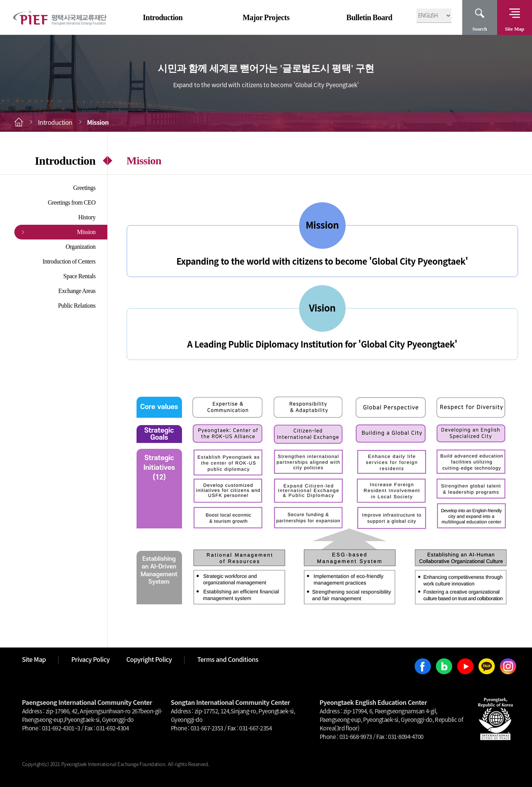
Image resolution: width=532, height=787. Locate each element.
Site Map (515, 29)
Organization (80, 247)
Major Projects (266, 17)
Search (480, 29)
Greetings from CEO (71, 202)
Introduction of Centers (69, 261)
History (87, 217)
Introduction (163, 17)
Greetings (84, 188)
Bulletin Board (369, 17)
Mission (86, 232)
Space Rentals (79, 276)
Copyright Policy (149, 659)
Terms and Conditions (228, 659)
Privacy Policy (90, 659)
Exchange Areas (77, 291)
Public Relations (77, 306)
